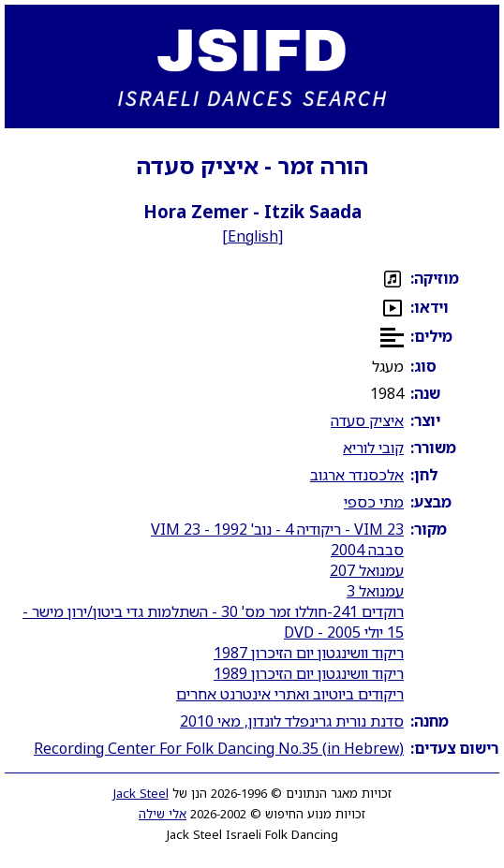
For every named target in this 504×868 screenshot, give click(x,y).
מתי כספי (374, 502)
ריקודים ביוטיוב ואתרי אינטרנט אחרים (290, 694)
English (253, 236)
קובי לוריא (373, 448)
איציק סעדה (367, 420)
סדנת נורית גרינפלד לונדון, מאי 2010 (292, 721)
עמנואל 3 (375, 591)
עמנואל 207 (367, 570)
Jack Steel (141, 793)
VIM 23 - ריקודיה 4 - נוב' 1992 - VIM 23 (277, 529)
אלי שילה (163, 814)
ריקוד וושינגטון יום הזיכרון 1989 (309, 673)
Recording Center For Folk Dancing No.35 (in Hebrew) (219, 748)
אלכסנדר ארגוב (357, 475)
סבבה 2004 (367, 550)
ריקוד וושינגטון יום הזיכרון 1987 (309, 653)
